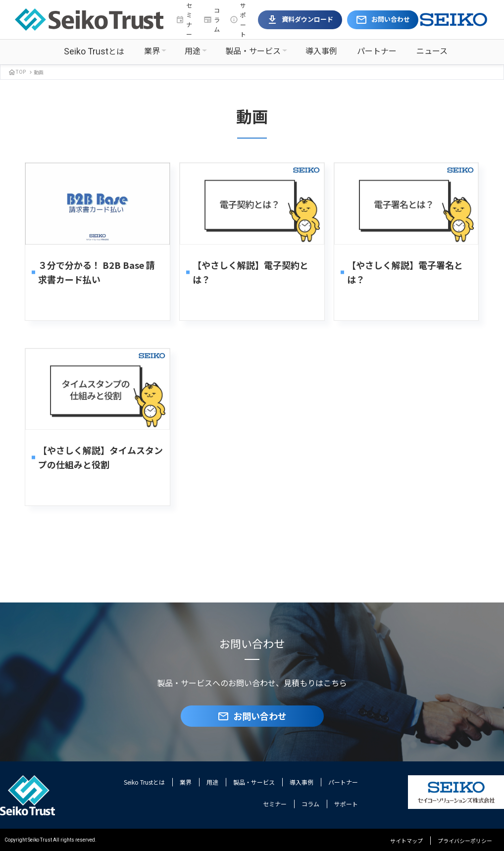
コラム (212, 20)
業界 (152, 50)
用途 (193, 50)
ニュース (432, 50)
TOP (17, 72)
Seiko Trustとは (144, 782)
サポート (238, 20)
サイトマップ (406, 841)
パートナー (377, 50)
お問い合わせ (383, 20)
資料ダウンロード (300, 20)
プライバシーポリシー (465, 841)
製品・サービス (253, 50)
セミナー (184, 20)
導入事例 (321, 50)
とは (94, 51)
